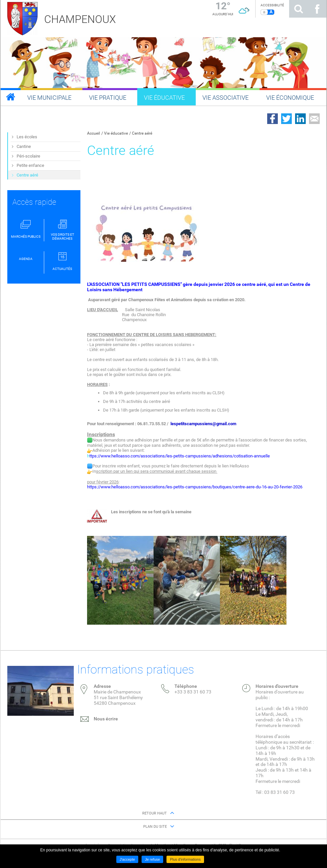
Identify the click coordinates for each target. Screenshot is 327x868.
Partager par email (314, 119)
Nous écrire (106, 719)
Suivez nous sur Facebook (317, 9)
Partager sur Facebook (272, 119)
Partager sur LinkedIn (300, 119)
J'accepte (127, 859)
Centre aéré (142, 133)
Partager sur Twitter (286, 119)
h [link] (136, 456)
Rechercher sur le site (298, 9)
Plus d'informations (185, 859)
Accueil (94, 133)
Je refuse (152, 859)
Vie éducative (116, 133)
